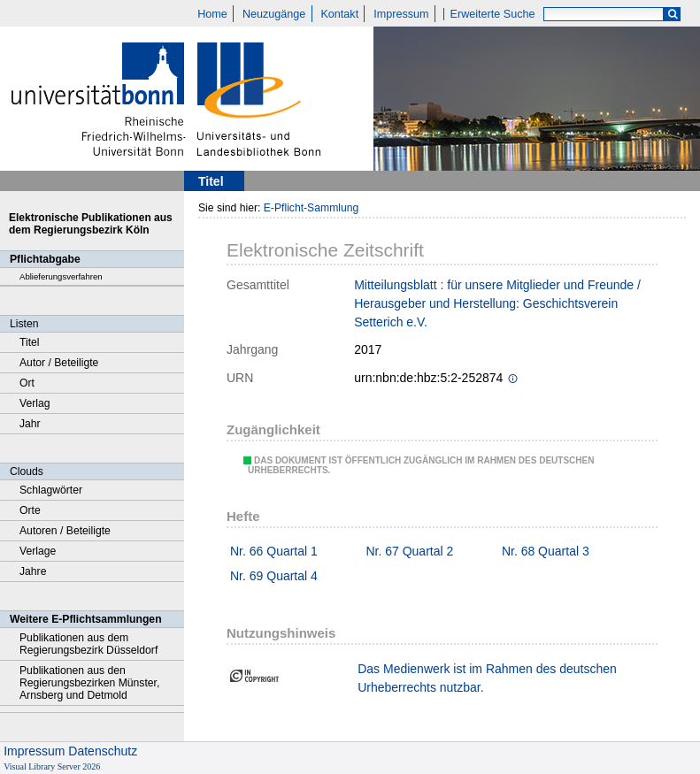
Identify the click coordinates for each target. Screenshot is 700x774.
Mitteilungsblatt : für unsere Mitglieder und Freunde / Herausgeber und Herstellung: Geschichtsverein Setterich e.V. (497, 303)
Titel (30, 342)
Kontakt (339, 14)
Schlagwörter (51, 490)
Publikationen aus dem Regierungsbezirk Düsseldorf (88, 644)
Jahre (33, 571)
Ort (27, 383)
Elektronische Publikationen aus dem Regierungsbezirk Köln (91, 224)
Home (212, 14)
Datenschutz (103, 751)
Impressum (401, 14)
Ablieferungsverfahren (61, 276)
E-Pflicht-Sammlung (312, 208)
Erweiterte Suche (493, 14)
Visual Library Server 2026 (52, 766)
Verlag (35, 403)
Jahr (30, 424)
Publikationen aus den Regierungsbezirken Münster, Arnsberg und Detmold (89, 683)
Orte (30, 510)
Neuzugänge (274, 14)
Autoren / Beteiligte (65, 531)
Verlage (38, 551)
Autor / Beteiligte (59, 363)
